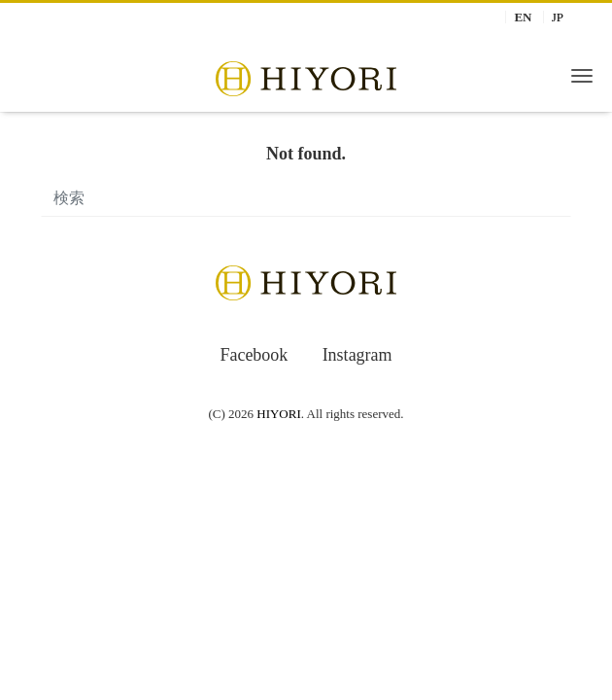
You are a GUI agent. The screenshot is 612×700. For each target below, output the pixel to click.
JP (558, 17)
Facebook (254, 355)
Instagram (357, 355)
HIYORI (279, 414)
